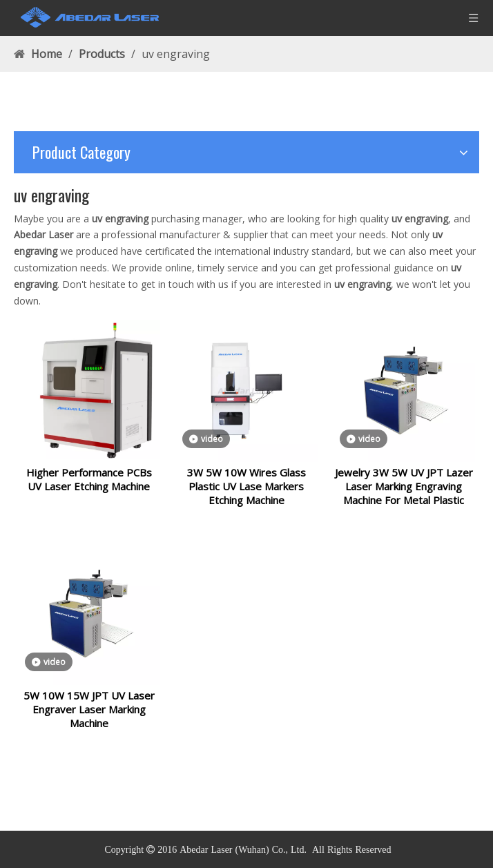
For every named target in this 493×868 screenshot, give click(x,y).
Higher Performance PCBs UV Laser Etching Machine (89, 488)
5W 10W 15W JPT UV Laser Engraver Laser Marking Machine (89, 726)
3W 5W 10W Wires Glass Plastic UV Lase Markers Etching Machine (246, 494)
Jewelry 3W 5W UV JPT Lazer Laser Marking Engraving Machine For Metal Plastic (404, 494)
